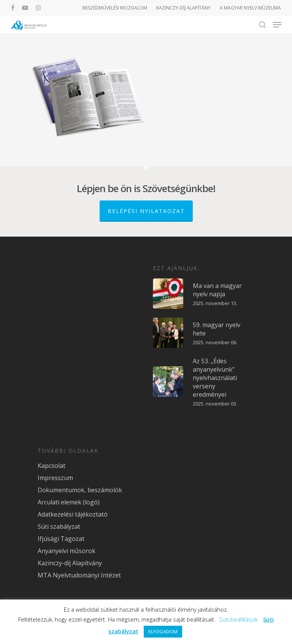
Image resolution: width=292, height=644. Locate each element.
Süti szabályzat (59, 526)
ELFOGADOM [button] (163, 631)
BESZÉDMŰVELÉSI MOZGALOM (115, 8)
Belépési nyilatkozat (146, 211)
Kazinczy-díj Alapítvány (70, 563)
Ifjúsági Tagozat (61, 539)
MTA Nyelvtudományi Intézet (79, 575)
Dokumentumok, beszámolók (80, 490)
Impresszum (55, 478)
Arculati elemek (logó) (69, 502)
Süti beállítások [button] (238, 619)
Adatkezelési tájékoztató (73, 514)
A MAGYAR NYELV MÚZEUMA (250, 8)
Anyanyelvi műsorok (67, 551)
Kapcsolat (52, 466)
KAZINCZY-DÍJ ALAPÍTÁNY (183, 8)
